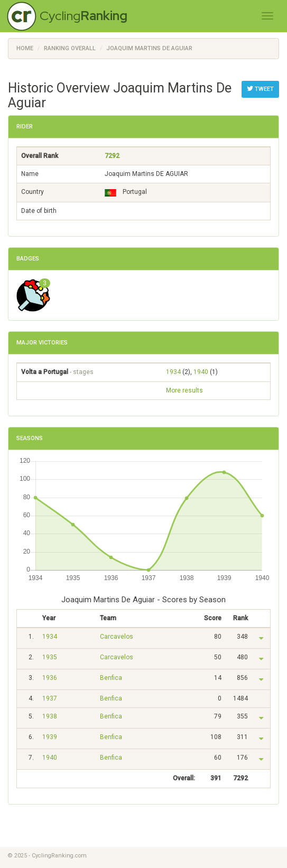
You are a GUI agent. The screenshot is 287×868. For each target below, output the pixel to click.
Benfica (111, 678)
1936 (50, 678)
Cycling (84, 16)
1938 (50, 716)
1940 (201, 372)
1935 (50, 657)
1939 (50, 737)
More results (184, 390)
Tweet (260, 89)
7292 (112, 156)
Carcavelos (117, 637)
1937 (50, 698)
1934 (173, 372)
